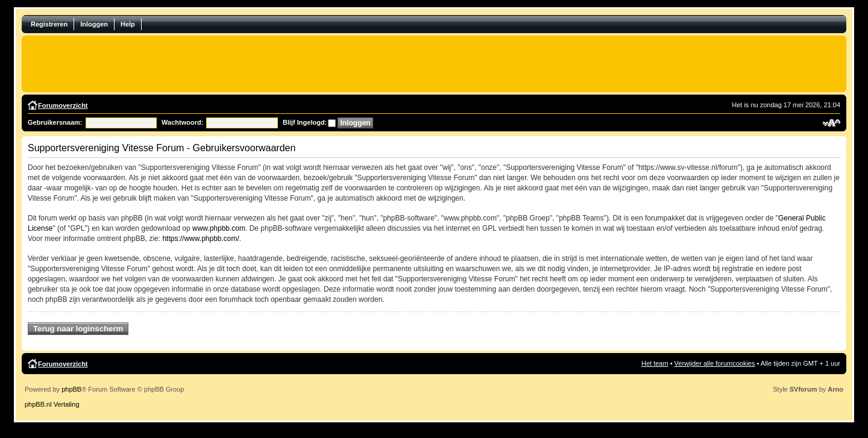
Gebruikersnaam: (55, 122)
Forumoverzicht (63, 105)
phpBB (71, 389)
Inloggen (94, 24)
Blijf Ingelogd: (305, 122)
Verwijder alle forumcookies (715, 363)
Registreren (49, 24)
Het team (655, 363)
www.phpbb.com (219, 228)
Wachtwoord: (182, 122)
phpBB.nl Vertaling (52, 404)
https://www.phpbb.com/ (200, 239)
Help (128, 24)
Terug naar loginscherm (78, 329)
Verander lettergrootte (832, 123)
